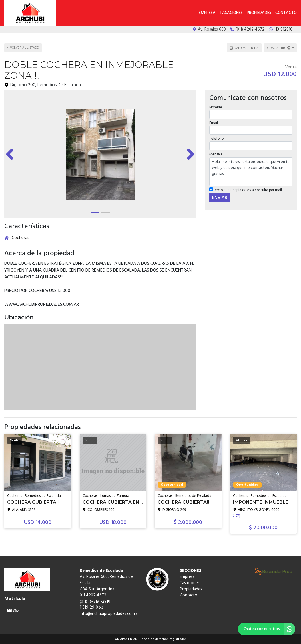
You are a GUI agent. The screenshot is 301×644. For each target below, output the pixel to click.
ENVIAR (220, 198)
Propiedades (259, 13)
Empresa (207, 13)
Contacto (286, 13)
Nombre (216, 107)
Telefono (216, 139)
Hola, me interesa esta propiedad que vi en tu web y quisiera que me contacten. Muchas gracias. (251, 172)
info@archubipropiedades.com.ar (109, 614)
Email (214, 123)
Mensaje (216, 154)
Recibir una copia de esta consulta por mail (246, 190)
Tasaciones (231, 13)
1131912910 (91, 608)
